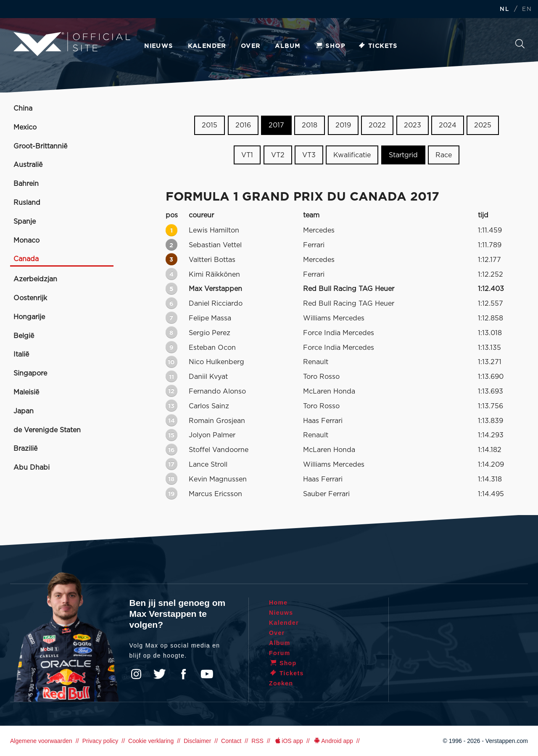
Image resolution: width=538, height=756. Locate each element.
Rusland (27, 203)
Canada (26, 259)
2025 (483, 125)
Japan (24, 411)
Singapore (30, 373)
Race (444, 155)
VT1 (247, 155)
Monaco (26, 241)
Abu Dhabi (32, 468)
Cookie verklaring (151, 741)
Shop (330, 46)
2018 (310, 125)
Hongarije (29, 317)
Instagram (136, 674)
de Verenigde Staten (47, 430)
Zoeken (520, 44)
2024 (448, 125)
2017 (276, 125)
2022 (377, 125)
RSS (257, 741)
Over (251, 46)
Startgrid (403, 155)
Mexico (25, 127)
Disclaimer (197, 741)
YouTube (207, 674)
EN (527, 9)
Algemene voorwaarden (41, 741)
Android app (333, 741)
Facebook (183, 674)
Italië (21, 354)
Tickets (378, 46)
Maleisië (26, 392)
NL (504, 9)
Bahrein (26, 184)
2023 (413, 125)
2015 (210, 125)
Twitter (160, 674)
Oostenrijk (30, 298)
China (23, 108)
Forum (280, 653)
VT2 (278, 155)
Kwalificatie (352, 155)
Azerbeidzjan (35, 279)
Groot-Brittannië (40, 146)
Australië (28, 165)
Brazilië (25, 449)
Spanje (25, 222)
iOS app (288, 741)
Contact (231, 741)
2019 (343, 125)
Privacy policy (100, 741)
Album (287, 46)
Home (278, 603)
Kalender (207, 46)
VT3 (309, 155)
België (24, 336)
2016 (243, 125)
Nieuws (158, 46)
